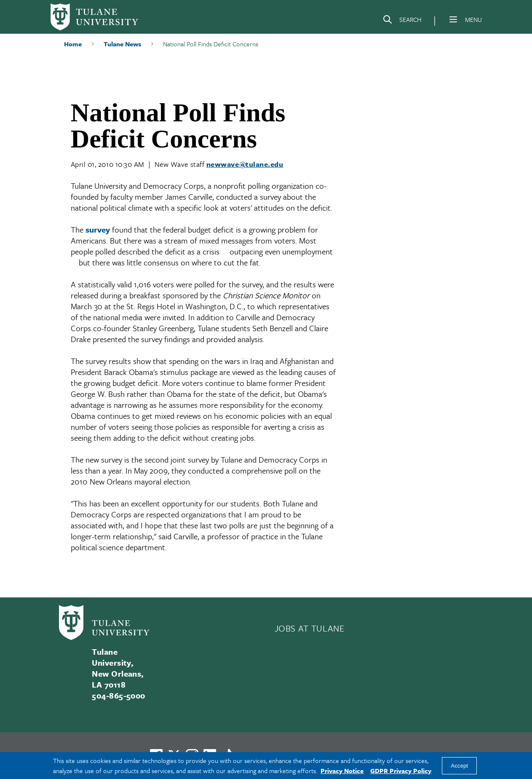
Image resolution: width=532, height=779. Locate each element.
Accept (459, 766)
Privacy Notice (342, 771)
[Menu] (453, 19)
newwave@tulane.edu (245, 164)
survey (98, 229)
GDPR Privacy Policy (401, 771)
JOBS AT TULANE (310, 628)
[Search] (402, 21)
